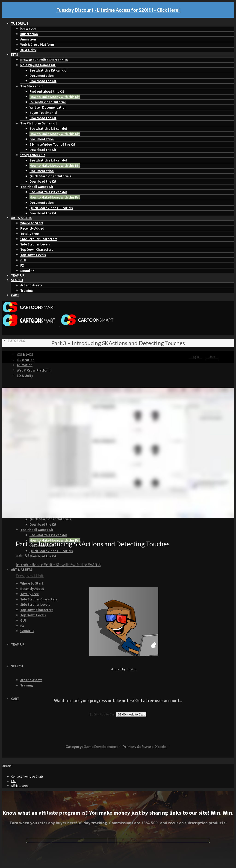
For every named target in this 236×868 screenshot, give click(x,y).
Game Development (101, 746)
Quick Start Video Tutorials (50, 176)
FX (22, 265)
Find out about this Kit (47, 91)
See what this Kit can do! (48, 70)
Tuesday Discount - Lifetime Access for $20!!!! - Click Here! (118, 10)
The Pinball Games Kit (37, 187)
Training (27, 290)
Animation (28, 39)
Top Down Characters (37, 249)
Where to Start (32, 223)
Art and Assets (31, 285)
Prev (20, 576)
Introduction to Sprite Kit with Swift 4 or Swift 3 (58, 565)
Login (196, 357)
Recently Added (32, 228)
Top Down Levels (33, 255)
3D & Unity (28, 50)
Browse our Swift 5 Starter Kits (44, 60)
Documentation (42, 76)
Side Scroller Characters (39, 239)
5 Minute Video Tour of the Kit (52, 144)
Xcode (161, 746)
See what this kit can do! (48, 128)
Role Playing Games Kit (38, 65)
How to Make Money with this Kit (55, 97)
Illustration (29, 34)
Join (212, 357)
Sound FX (27, 271)
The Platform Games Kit (39, 123)
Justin (132, 669)
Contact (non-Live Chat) (27, 776)
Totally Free (29, 234)
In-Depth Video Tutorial (48, 102)
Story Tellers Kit (33, 155)
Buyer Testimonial (43, 113)
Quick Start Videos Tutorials (51, 208)
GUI (23, 260)
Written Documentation (48, 107)
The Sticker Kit (32, 86)
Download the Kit (43, 81)
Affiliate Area (20, 786)
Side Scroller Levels (35, 244)
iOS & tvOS (28, 29)
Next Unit (35, 576)
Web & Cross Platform (37, 45)
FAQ (14, 781)
